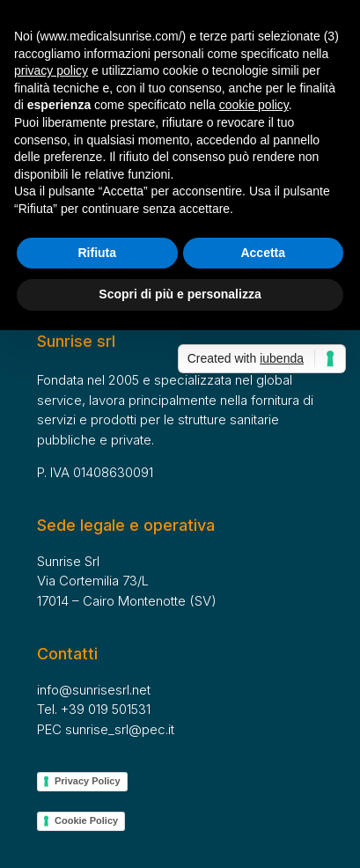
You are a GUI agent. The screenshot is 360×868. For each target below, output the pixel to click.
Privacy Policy (88, 781)
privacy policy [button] (51, 70)
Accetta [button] (263, 253)
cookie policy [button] (254, 105)
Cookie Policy (86, 820)
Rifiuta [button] (97, 253)
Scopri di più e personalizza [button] (180, 294)
